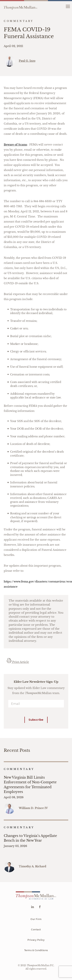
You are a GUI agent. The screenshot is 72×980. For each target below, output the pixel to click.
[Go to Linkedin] (32, 907)
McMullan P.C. (41, 965)
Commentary (19, 769)
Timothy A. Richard (33, 866)
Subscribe (36, 720)
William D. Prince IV (33, 808)
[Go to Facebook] (40, 907)
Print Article (18, 662)
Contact (36, 930)
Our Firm (36, 919)
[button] (68, 6)
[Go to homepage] (21, 6)
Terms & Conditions (36, 950)
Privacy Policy (36, 940)
